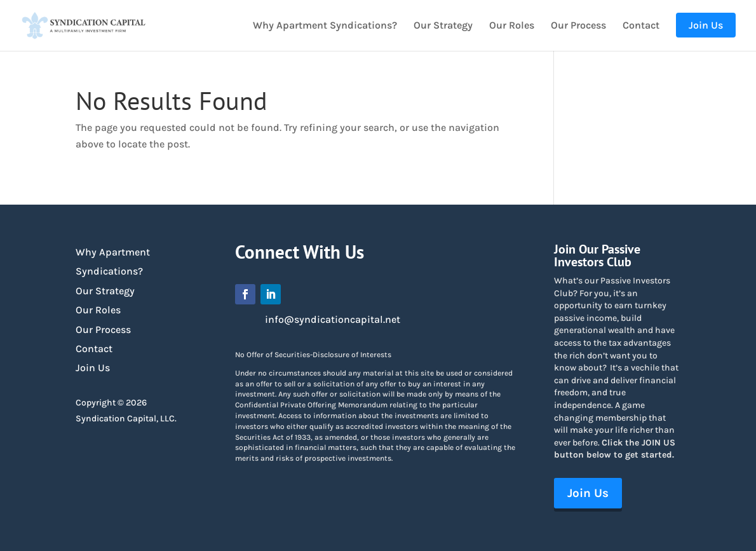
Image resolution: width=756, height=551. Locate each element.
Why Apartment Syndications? (325, 26)
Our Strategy (443, 26)
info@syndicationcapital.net (333, 319)
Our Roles (512, 26)
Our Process (578, 26)
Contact (641, 26)
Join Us (93, 368)
